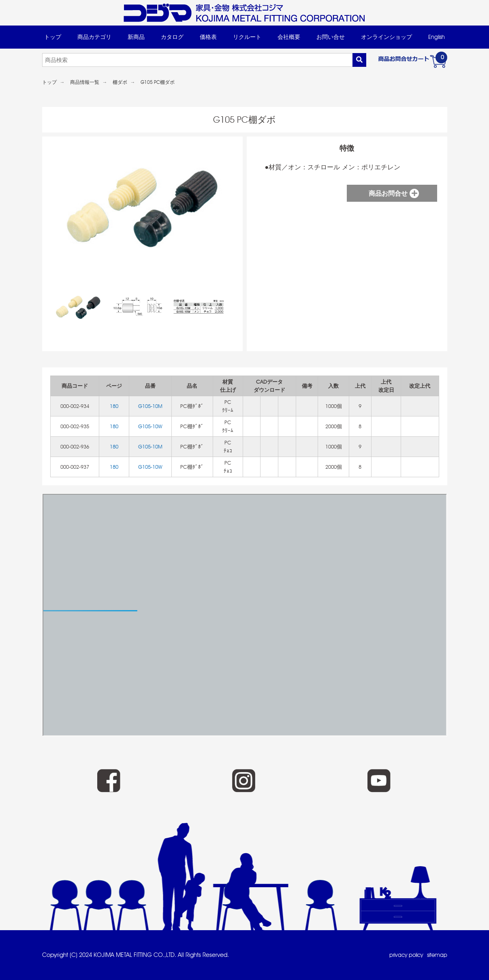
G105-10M (150, 406)
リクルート (247, 37)
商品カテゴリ (94, 37)
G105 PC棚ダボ (158, 82)
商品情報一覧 (85, 82)
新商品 (136, 37)
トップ (53, 37)
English (437, 37)
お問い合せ (331, 37)
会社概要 (289, 37)
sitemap (436, 955)
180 (114, 406)
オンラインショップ (387, 37)
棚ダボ (120, 82)
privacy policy (403, 955)
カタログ (172, 37)
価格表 (208, 37)
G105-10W (150, 426)
